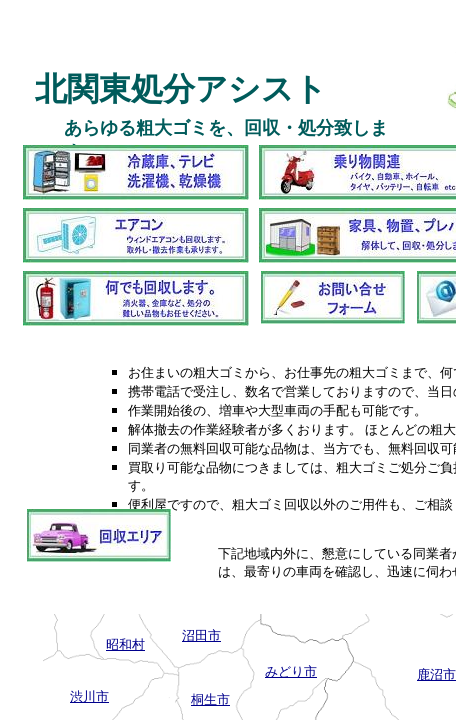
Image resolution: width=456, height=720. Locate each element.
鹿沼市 (436, 674)
